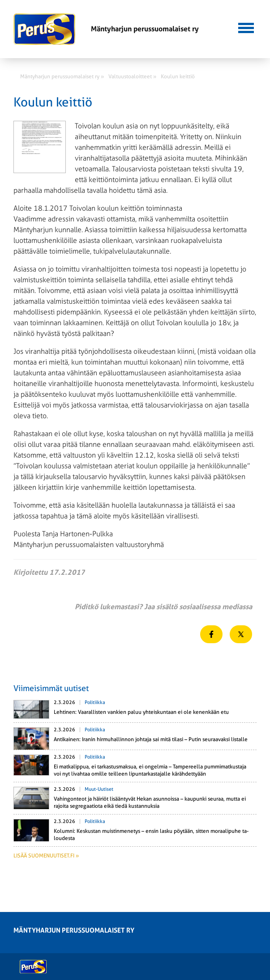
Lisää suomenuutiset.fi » (46, 856)
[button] (246, 27)
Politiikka (95, 702)
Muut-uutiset (99, 789)
